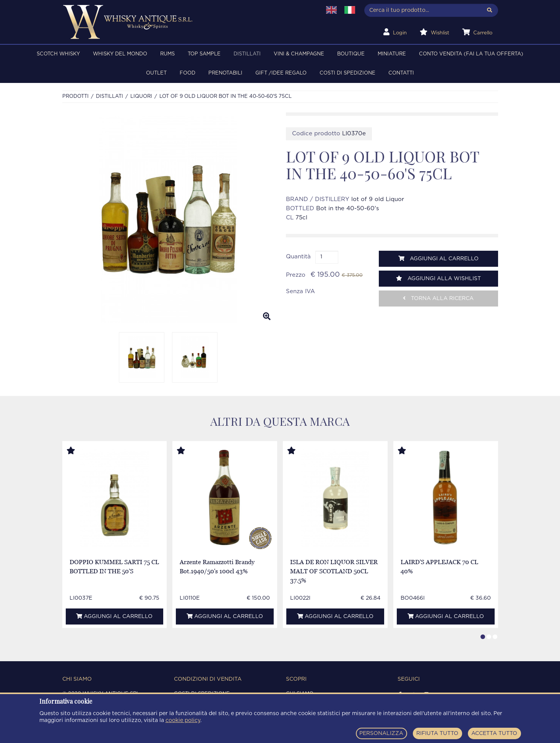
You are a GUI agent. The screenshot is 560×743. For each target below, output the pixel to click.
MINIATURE (392, 54)
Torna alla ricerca (438, 298)
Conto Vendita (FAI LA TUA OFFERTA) (471, 54)
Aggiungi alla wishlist (438, 278)
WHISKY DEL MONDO (120, 54)
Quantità (298, 257)
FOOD (187, 73)
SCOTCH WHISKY (58, 54)
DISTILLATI (247, 54)
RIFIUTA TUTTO (437, 733)
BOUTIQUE (351, 54)
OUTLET (156, 73)
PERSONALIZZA (381, 733)
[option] (168, 219)
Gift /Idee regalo (281, 73)
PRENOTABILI (225, 73)
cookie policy (183, 720)
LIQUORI (141, 97)
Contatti (401, 73)
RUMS (167, 54)
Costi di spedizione (347, 73)
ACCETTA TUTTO (494, 733)
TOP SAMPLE (204, 54)
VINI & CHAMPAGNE (299, 54)
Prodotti (75, 97)
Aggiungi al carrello (438, 259)
